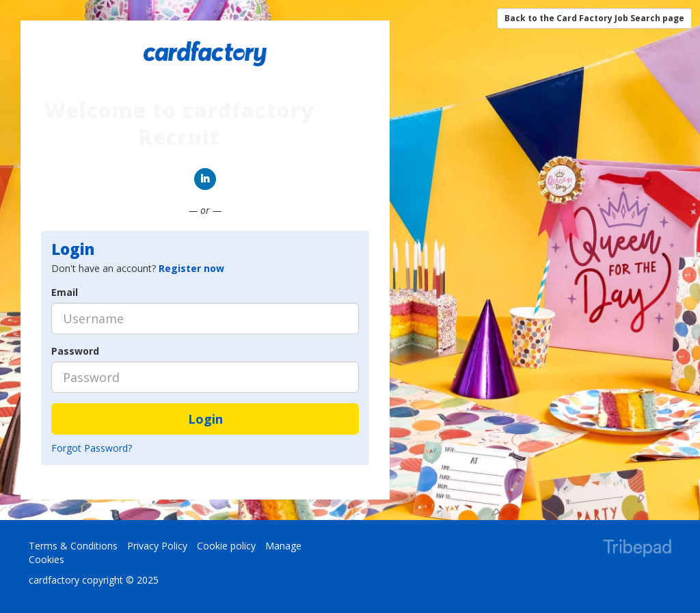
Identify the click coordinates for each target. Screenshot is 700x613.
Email (65, 292)
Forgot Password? (92, 448)
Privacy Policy (157, 546)
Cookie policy (226, 546)
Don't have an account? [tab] (138, 268)
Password (75, 351)
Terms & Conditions (73, 546)
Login (205, 419)
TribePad (637, 549)
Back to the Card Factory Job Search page (594, 18)
